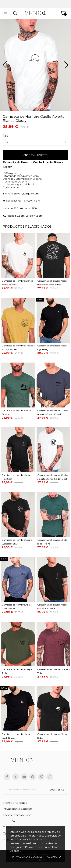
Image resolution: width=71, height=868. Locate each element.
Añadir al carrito (36, 155)
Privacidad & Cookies (18, 809)
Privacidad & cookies (27, 857)
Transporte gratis (15, 803)
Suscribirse (57, 790)
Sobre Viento (12, 821)
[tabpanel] (35, 67)
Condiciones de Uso (17, 815)
